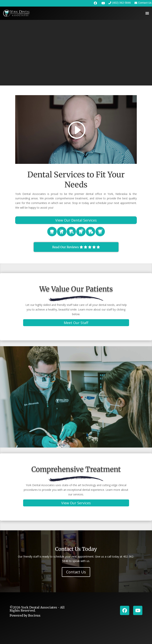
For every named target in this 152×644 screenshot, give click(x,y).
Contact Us (76, 572)
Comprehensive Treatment (76, 469)
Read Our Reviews (76, 247)
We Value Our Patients (76, 289)
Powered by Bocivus (25, 615)
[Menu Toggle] (147, 13)
